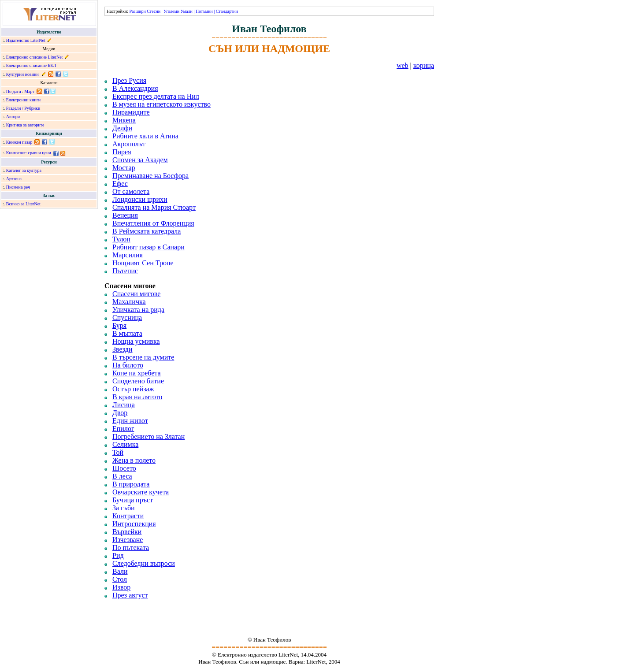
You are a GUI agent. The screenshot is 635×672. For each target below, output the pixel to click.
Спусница (127, 317)
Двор (120, 413)
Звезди (123, 349)
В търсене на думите (143, 357)
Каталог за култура (24, 170)
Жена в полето (134, 460)
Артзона (14, 179)
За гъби (124, 508)
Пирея (122, 152)
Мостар (124, 168)
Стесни (154, 11)
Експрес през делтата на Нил (156, 96)
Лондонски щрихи (140, 199)
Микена (124, 120)
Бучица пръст (133, 500)
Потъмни (204, 11)
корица (424, 65)
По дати (14, 91)
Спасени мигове (136, 294)
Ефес (120, 184)
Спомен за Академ (140, 160)
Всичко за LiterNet (23, 204)
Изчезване (128, 540)
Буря (119, 325)
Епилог (123, 429)
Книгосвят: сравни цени (29, 153)
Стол (120, 579)
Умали (187, 11)
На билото (128, 365)
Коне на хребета (137, 373)
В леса (122, 476)
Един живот (130, 421)
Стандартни (227, 11)
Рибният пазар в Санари (149, 247)
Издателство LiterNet (26, 40)
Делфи (122, 128)
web (403, 65)
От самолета (131, 191)
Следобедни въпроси (144, 563)
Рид (118, 555)
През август (130, 595)
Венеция (125, 215)
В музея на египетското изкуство (162, 104)
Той (118, 452)
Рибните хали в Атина (145, 136)
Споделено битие (138, 381)
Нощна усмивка (136, 341)
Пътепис (125, 271)
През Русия (129, 80)
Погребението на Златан (149, 436)
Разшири (137, 11)
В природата (131, 484)
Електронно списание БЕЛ (31, 65)
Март (29, 91)
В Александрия (135, 88)
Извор (121, 587)
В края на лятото (137, 397)
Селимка (125, 444)
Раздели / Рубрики (23, 108)
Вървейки (127, 532)
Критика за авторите (25, 125)
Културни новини (22, 74)
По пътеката (131, 548)
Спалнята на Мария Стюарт (154, 207)
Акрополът (129, 144)
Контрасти (128, 516)
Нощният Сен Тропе (143, 263)
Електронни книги (23, 100)
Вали (120, 571)
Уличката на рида (138, 310)
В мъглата (127, 333)
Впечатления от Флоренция (153, 223)
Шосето (124, 468)
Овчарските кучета (141, 492)
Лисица (124, 405)
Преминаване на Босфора (150, 176)
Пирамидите (131, 112)
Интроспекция (134, 524)
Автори (13, 117)
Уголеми (171, 11)
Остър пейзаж (133, 389)
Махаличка (129, 302)
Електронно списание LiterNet (35, 57)
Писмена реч (18, 187)
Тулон (121, 239)
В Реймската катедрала (147, 231)
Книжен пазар (19, 142)
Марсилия (128, 255)
